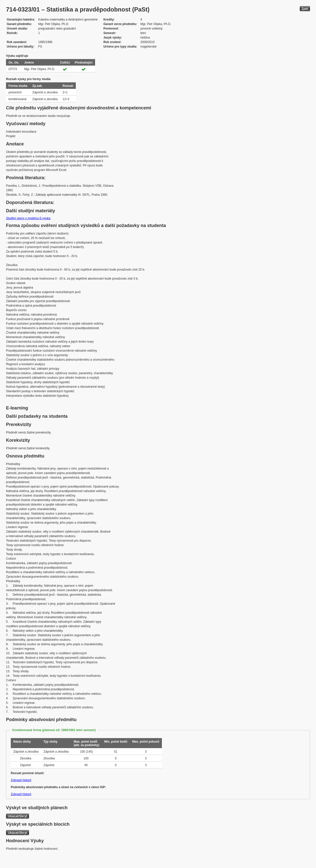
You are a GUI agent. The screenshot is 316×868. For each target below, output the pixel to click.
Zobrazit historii (21, 780)
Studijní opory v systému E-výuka (28, 218)
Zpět (305, 9)
